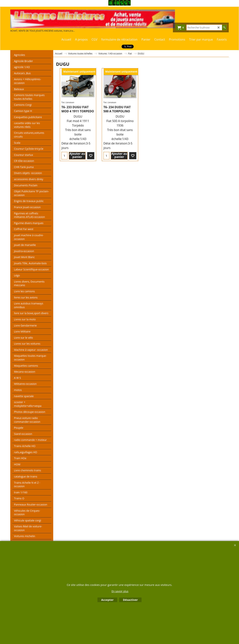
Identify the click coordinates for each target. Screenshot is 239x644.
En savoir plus (120, 591)
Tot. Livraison (68, 102)
